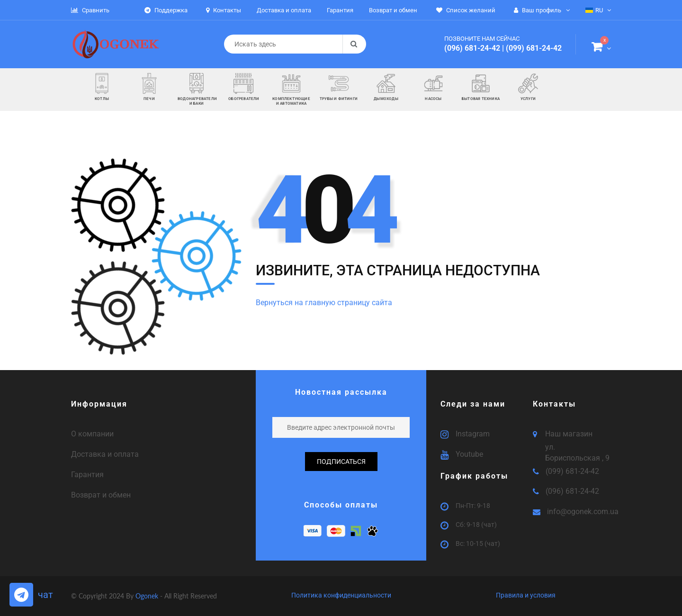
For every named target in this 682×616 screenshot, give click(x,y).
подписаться (341, 462)
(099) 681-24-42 (534, 48)
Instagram (473, 434)
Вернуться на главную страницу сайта (324, 303)
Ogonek (148, 596)
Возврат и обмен (101, 495)
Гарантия (87, 475)
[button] (601, 48)
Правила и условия (526, 595)
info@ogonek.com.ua (583, 512)
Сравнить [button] (90, 10)
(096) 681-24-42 (472, 48)
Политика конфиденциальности (341, 595)
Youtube (469, 454)
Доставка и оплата (105, 454)
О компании (92, 434)
